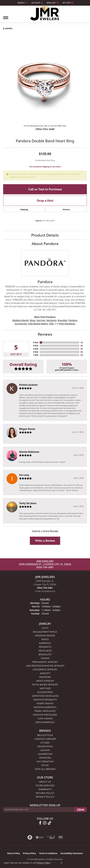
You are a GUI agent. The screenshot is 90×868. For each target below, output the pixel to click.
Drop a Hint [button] (45, 200)
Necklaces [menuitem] (45, 651)
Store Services (45, 785)
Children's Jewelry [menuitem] (45, 669)
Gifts (51, 324)
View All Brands (45, 769)
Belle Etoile (45, 735)
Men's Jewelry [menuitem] (45, 681)
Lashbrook (45, 754)
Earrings (41, 320)
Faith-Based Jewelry (38, 324)
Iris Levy (24, 475)
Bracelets (63, 320)
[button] (22, 3)
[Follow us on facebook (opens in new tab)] (40, 823)
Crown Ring (45, 746)
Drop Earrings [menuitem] (45, 722)
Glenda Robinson (29, 452)
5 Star (36, 342)
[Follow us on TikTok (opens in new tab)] (49, 823)
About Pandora (45, 244)
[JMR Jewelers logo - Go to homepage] (45, 13)
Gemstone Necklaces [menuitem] (45, 696)
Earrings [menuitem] (45, 643)
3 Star (36, 349)
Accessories (21, 324)
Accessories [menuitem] (45, 692)
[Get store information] (45, 591)
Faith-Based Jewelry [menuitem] (45, 684)
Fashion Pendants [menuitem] (45, 700)
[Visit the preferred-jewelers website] (51, 837)
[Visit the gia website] (40, 837)
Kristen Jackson (28, 385)
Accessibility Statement (72, 853)
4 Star (36, 346)
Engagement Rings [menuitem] (45, 632)
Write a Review (45, 541)
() (82, 342)
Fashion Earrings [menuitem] (45, 707)
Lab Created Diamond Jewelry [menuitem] (45, 666)
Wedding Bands (20, 320)
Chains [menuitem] (45, 658)
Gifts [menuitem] (45, 628)
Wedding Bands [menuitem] (45, 635)
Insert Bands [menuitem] (45, 703)
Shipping (24, 209)
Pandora (73, 320)
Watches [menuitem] (45, 688)
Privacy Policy (45, 797)
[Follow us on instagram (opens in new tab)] (45, 823)
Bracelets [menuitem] (45, 654)
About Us (45, 782)
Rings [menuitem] (45, 639)
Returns (66, 209)
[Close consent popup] (61, 863)
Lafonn (45, 750)
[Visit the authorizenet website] (30, 837)
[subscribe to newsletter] (81, 810)
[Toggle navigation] (6, 19)
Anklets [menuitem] (45, 673)
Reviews (45, 334)
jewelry (9, 28)
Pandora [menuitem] (45, 677)
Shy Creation (45, 761)
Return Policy (45, 793)
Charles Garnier (45, 739)
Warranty (45, 789)
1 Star (36, 355)
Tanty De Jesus (28, 503)
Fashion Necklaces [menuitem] (45, 715)
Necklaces (51, 320)
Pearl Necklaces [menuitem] (45, 711)
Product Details (45, 235)
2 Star (36, 352)
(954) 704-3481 (45, 129)
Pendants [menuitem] (45, 647)
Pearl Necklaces (67, 324)
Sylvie (45, 765)
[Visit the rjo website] (61, 837)
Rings (33, 320)
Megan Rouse (27, 429)
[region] (45, 80)
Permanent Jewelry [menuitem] (45, 662)
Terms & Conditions (48, 853)
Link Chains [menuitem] (45, 718)
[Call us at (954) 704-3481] (45, 588)
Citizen (45, 743)
